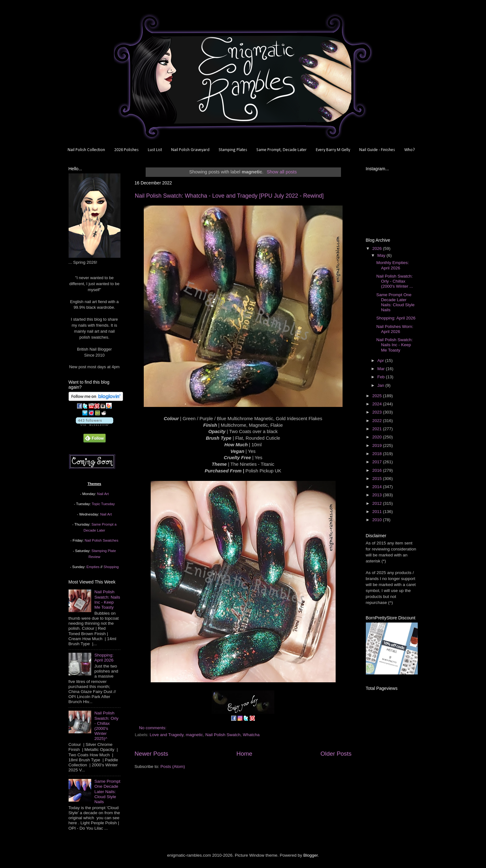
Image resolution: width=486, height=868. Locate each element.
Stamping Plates (233, 150)
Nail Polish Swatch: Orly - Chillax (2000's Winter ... (395, 281)
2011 (377, 512)
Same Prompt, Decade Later (282, 150)
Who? (410, 150)
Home (244, 754)
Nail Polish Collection (86, 150)
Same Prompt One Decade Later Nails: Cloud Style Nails (107, 792)
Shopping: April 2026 (104, 658)
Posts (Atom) (173, 767)
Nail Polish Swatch (223, 735)
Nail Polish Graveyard (190, 150)
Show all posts (282, 172)
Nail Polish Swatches (101, 540)
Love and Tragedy (167, 735)
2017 (377, 462)
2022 (377, 421)
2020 (377, 437)
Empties (93, 567)
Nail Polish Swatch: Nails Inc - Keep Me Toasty (107, 600)
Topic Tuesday (103, 504)
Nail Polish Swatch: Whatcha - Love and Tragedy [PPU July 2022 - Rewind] (229, 196)
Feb (382, 377)
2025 (377, 396)
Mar (382, 369)
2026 (377, 248)
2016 (377, 470)
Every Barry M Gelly (333, 150)
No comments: (153, 728)
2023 (377, 412)
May (382, 255)
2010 (377, 520)
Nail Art (103, 494)
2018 (377, 454)
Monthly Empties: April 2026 (393, 265)
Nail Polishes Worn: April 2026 (395, 329)
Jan (382, 385)
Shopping (111, 567)
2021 (377, 429)
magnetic (194, 735)
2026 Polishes (126, 150)
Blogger (310, 855)
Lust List (155, 150)
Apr (381, 361)
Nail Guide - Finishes (377, 150)
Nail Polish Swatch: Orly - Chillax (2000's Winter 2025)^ (106, 726)
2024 (377, 404)
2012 (377, 503)
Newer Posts (151, 754)
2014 (377, 487)
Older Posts (336, 754)
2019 (377, 445)
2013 (377, 495)
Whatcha (251, 735)
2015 (377, 479)
